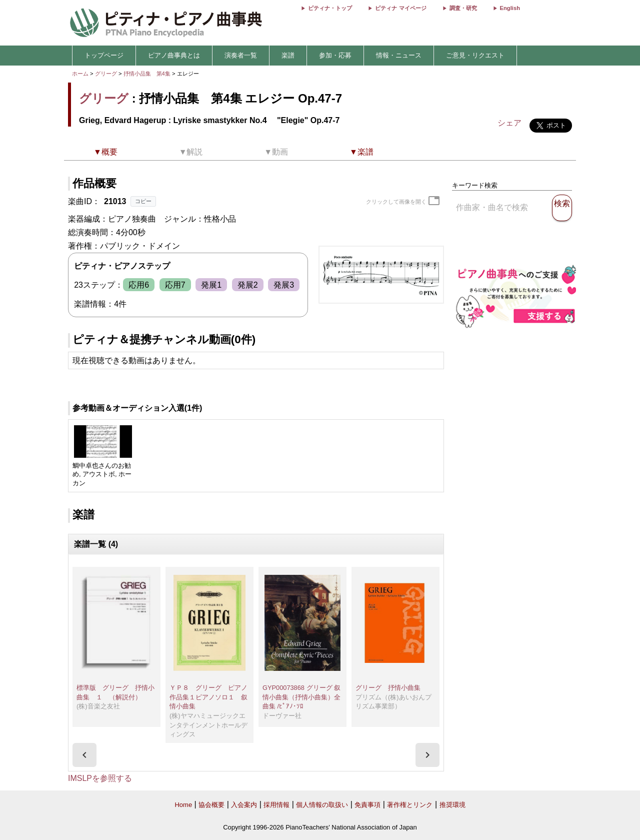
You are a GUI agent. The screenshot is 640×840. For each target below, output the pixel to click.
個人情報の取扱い (322, 805)
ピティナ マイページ (400, 8)
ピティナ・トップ (330, 8)
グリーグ (106, 74)
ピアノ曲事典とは (174, 55)
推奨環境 (452, 805)
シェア (509, 123)
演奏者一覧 (241, 55)
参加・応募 (335, 55)
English (510, 8)
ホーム (80, 74)
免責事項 (367, 805)
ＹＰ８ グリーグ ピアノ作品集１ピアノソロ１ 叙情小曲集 (208, 697)
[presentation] (84, 755)
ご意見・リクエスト (475, 55)
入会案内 (244, 805)
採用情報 (276, 805)
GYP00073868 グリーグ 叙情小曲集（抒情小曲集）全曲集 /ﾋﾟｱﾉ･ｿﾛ (301, 697)
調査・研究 (463, 8)
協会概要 (211, 805)
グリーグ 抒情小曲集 (388, 688)
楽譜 (288, 55)
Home (183, 805)
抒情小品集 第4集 (148, 74)
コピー (143, 201)
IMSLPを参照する (100, 778)
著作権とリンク (410, 805)
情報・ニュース (399, 55)
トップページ (104, 55)
